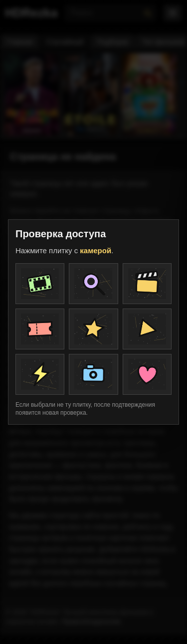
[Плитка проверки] (40, 284)
